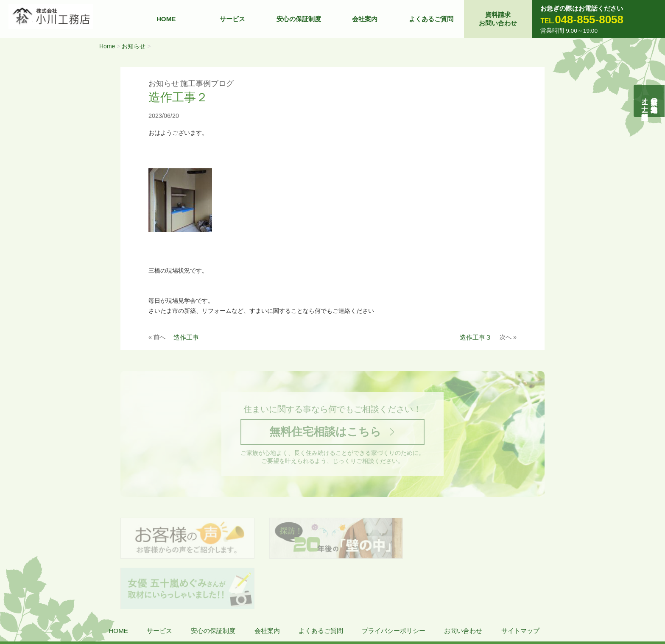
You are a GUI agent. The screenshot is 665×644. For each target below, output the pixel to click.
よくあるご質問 (431, 19)
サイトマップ (520, 581)
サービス (232, 19)
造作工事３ (476, 337)
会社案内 (365, 19)
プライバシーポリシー (394, 581)
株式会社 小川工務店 (66, 606)
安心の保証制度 (299, 19)
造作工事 (186, 337)
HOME (166, 19)
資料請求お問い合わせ (498, 19)
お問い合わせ (463, 581)
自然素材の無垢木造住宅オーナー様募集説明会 (650, 101)
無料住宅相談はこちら (325, 432)
